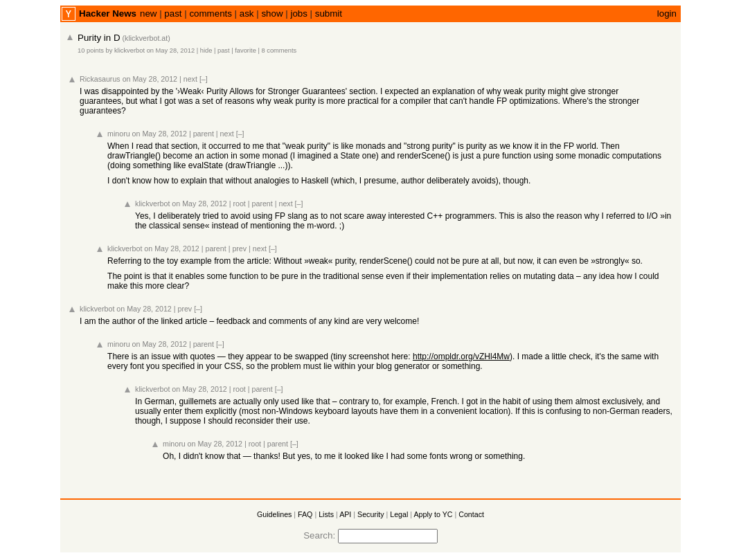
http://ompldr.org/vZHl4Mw (461, 356)
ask (247, 13)
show (272, 13)
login (667, 13)
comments (210, 13)
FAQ (305, 514)
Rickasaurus (100, 79)
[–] (204, 79)
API (345, 514)
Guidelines (274, 514)
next (190, 79)
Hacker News (108, 13)
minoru (119, 134)
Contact (471, 514)
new (148, 13)
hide (206, 51)
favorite (245, 51)
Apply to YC (433, 514)
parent (204, 134)
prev (239, 249)
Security (371, 514)
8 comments (279, 51)
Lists (326, 514)
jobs (298, 13)
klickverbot (130, 51)
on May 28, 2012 (171, 51)
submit (329, 13)
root (239, 204)
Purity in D (99, 38)
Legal (399, 514)
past (173, 13)
